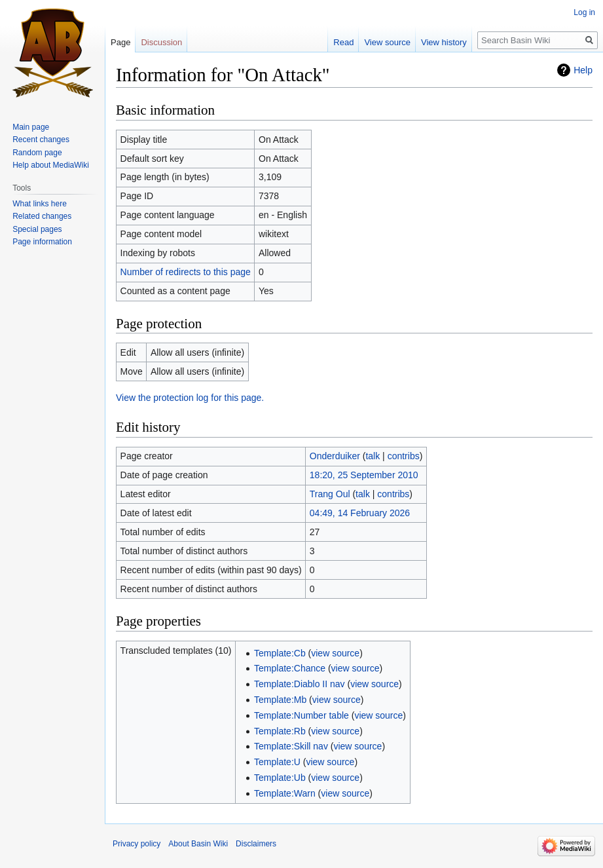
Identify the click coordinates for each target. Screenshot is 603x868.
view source (335, 653)
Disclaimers (256, 844)
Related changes (42, 216)
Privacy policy (137, 844)
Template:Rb (280, 731)
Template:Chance (290, 668)
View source (387, 42)
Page (120, 42)
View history (444, 42)
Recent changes (41, 140)
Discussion (161, 42)
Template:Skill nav (291, 746)
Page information (42, 242)
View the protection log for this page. (190, 398)
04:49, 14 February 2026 (360, 513)
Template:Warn (285, 793)
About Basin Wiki (198, 844)
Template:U (277, 762)
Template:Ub (280, 778)
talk (373, 456)
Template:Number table (301, 715)
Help (583, 70)
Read (343, 42)
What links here (40, 204)
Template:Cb (280, 653)
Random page (37, 153)
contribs (404, 456)
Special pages (37, 229)
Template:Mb (280, 700)
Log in (584, 12)
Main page (31, 127)
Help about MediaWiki (51, 165)
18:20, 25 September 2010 (364, 475)
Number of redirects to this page (186, 272)
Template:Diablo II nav (300, 684)
